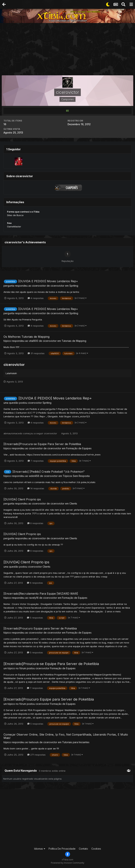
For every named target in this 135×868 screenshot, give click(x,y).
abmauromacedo (13, 433)
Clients (73, 503)
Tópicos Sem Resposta (76, 476)
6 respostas (35, 523)
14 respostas (36, 488)
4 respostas (36, 298)
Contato (83, 849)
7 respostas (36, 461)
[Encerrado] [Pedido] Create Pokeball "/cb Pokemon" (49, 472)
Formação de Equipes (79, 448)
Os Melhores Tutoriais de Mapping (26, 337)
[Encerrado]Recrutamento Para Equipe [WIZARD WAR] (41, 594)
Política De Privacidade (62, 849)
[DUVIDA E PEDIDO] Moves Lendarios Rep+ (48, 281)
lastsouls (34, 742)
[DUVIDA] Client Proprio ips (22, 499)
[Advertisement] (68, 50)
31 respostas (36, 353)
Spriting (74, 286)
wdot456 (34, 476)
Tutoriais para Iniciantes (76, 742)
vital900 (34, 341)
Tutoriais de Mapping (74, 341)
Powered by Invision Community (68, 863)
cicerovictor (39, 286)
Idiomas (40, 849)
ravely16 (34, 598)
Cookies (96, 849)
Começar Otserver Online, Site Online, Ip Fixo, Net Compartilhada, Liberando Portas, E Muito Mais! (66, 736)
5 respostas (35, 618)
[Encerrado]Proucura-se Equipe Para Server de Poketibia (42, 444)
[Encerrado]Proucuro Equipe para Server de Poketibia (40, 628)
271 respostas (36, 755)
